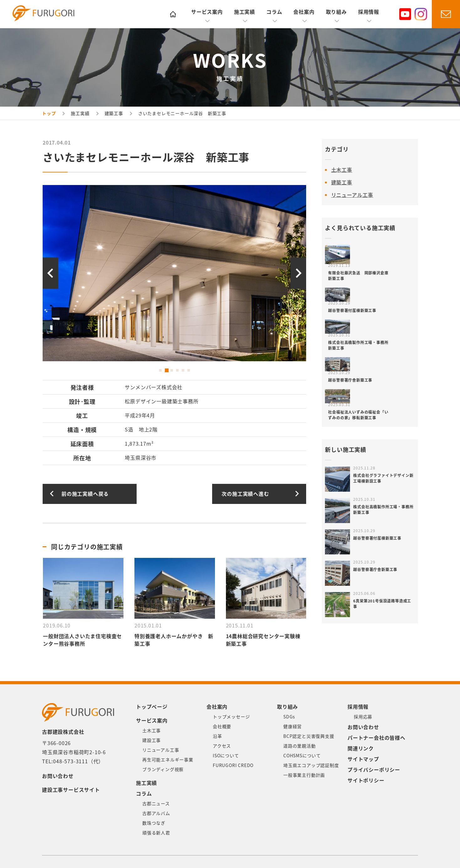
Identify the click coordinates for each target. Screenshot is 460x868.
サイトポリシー (366, 781)
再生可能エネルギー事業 (168, 760)
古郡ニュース (156, 804)
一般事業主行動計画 (304, 775)
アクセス (222, 746)
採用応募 (363, 717)
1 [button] (160, 370)
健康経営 (293, 727)
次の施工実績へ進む (245, 494)
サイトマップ (363, 759)
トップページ (152, 707)
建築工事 (342, 183)
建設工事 (152, 740)
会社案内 (304, 12)
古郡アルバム (156, 813)
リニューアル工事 (352, 195)
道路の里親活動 (300, 746)
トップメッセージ (231, 717)
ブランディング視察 (163, 770)
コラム (274, 12)
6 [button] (189, 370)
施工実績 (245, 12)
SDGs (289, 717)
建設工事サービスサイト (71, 790)
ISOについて (226, 756)
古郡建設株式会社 (48, 15)
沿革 (217, 736)
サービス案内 (207, 12)
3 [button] (172, 370)
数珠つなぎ (154, 823)
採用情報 (369, 12)
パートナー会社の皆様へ (376, 738)
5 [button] (183, 370)
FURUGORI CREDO (233, 765)
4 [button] (177, 370)
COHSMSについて (302, 756)
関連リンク (361, 749)
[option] (175, 273)
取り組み (336, 12)
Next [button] (298, 273)
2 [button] (166, 370)
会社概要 (222, 727)
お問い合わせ (58, 776)
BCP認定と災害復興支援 (309, 736)
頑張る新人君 (156, 833)
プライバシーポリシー (374, 770)
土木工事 (342, 170)
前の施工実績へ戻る (85, 494)
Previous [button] (50, 273)
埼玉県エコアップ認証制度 (311, 765)
